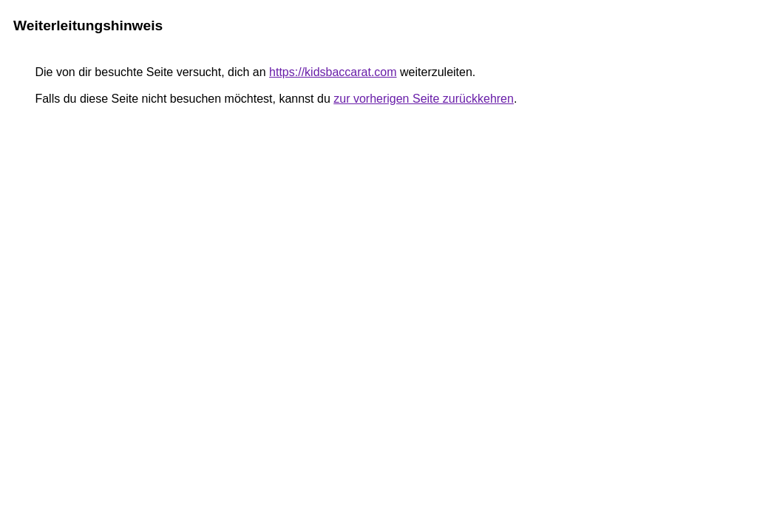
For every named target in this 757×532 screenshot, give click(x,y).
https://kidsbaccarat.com (333, 72)
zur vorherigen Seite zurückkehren (424, 99)
